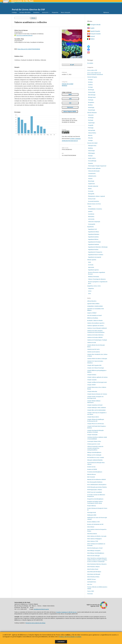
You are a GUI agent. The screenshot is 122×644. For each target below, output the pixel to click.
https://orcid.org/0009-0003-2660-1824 (24, 35)
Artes (90, 293)
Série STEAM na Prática (93, 577)
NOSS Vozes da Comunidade (95, 492)
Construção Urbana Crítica (94, 441)
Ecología (90, 80)
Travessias (90, 594)
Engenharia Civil (92, 229)
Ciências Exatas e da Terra (94, 204)
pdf (73, 65)
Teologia (90, 140)
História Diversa (91, 474)
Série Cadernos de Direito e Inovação (97, 536)
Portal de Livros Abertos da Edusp (36, 623)
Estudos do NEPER (92, 469)
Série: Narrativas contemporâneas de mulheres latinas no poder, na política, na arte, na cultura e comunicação (97, 560)
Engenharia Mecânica (94, 234)
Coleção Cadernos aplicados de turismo (97, 377)
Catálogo (14, 12)
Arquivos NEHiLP (92, 313)
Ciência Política (92, 133)
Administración (92, 176)
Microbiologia (92, 95)
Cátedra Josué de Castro (93, 349)
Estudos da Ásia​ (91, 467)
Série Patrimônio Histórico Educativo (97, 564)
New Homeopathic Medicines (95, 482)
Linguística (91, 288)
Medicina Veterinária (94, 277)
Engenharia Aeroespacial (95, 257)
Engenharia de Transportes (95, 252)
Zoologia (90, 87)
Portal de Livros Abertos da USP (28, 9)
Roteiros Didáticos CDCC (94, 522)
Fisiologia (91, 100)
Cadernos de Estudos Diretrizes (95, 335)
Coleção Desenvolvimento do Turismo (97, 394)
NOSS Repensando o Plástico (95, 490)
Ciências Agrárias (92, 260)
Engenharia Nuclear (93, 249)
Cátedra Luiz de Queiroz (94, 352)
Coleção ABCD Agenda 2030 (94, 365)
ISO (70, 103)
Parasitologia (92, 110)
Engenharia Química (93, 237)
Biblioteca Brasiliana (93, 318)
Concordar (61, 642)
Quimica (90, 211)
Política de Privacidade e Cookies (70, 637)
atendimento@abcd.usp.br (41, 609)
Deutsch (91, 36)
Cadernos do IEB (92, 342)
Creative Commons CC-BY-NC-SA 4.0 (66, 612)
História (90, 135)
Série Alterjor (91, 527)
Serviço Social (92, 199)
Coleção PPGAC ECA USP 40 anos (96, 424)
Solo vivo (90, 584)
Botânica (90, 82)
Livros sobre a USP (92, 70)
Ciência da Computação (94, 222)
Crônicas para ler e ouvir (94, 444)
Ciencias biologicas (92, 77)
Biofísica (90, 105)
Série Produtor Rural (93, 569)
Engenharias (90, 227)
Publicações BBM (92, 515)
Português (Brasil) (94, 25)
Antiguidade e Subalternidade (95, 306)
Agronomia (91, 267)
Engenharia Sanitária (94, 244)
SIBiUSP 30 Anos (91, 579)
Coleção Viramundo (92, 435)
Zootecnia (91, 265)
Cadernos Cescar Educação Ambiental (97, 328)
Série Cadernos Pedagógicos (95, 539)
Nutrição (90, 156)
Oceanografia (92, 224)
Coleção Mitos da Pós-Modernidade (96, 410)
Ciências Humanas (92, 113)
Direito (90, 189)
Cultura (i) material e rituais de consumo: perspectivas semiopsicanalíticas (95, 448)
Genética (90, 85)
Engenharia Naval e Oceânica (96, 255)
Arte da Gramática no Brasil (94, 315)
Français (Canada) (94, 34)
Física (90, 206)
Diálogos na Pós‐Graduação (94, 455)
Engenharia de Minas (94, 232)
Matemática (91, 216)
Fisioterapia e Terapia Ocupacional (97, 166)
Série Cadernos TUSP (93, 541)
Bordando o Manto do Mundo (95, 320)
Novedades (90, 63)
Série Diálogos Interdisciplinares (96, 553)
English (91, 28)
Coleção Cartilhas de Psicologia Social (97, 382)
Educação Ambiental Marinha (95, 460)
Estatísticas (36, 12)
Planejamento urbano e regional (96, 196)
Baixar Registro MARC (70, 112)
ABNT (70, 95)
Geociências (91, 214)
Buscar (106, 12)
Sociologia (91, 118)
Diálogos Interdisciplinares (94, 452)
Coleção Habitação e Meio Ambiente (97, 408)
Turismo (90, 179)
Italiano (91, 39)
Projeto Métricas (92, 506)
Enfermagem (91, 153)
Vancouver (70, 107)
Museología (91, 181)
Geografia (91, 125)
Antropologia (92, 130)
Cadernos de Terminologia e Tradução (97, 340)
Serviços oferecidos (25, 12)
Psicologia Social (92, 512)
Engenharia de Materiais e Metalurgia (98, 247)
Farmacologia (92, 92)
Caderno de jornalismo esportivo (96, 323)
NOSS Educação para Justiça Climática (97, 487)
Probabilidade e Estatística (95, 209)
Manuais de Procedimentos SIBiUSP (96, 479)
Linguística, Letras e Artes (94, 286)
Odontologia (91, 151)
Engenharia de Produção (94, 242)
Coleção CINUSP (91, 385)
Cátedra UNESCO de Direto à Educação (97, 359)
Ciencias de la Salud (68, 84)
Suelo (90, 262)
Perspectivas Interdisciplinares (95, 499)
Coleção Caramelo (92, 380)
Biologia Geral (92, 97)
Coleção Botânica (92, 375)
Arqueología (91, 123)
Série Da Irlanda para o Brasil (95, 548)
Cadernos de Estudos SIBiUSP (95, 337)
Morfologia (91, 90)
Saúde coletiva (92, 158)
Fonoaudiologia (92, 161)
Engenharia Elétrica (93, 239)
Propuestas (55, 12)
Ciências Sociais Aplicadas (94, 168)
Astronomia (91, 219)
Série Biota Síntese (92, 534)
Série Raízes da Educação (94, 574)
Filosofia (90, 138)
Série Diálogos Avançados (94, 551)
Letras (90, 291)
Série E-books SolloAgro (94, 556)
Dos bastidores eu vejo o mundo (96, 457)
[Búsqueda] (22, 18)
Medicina (64, 85)
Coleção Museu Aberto (93, 417)
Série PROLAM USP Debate (94, 572)
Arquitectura (91, 184)
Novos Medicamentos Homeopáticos (97, 485)
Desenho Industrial (93, 186)
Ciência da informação (94, 171)
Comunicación (92, 173)
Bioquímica (91, 102)
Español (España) (94, 31)
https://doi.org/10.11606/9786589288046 (29, 49)
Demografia (91, 194)
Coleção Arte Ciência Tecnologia (96, 368)
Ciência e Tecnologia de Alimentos (97, 279)
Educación (91, 115)
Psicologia (91, 128)
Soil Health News (92, 582)
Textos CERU (91, 591)
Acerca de (45, 12)
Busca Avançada (66, 12)
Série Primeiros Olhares (93, 567)
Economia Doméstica (94, 201)
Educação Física (92, 146)
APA (70, 99)
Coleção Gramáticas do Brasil (95, 405)
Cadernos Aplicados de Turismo (95, 326)
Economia (91, 191)
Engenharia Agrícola (93, 270)
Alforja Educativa (92, 301)
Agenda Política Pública (93, 304)
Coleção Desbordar (92, 391)
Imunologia (91, 107)
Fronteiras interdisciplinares (95, 472)
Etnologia (91, 120)
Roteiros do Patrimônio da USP (95, 524)
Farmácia (90, 163)
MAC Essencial (91, 477)
